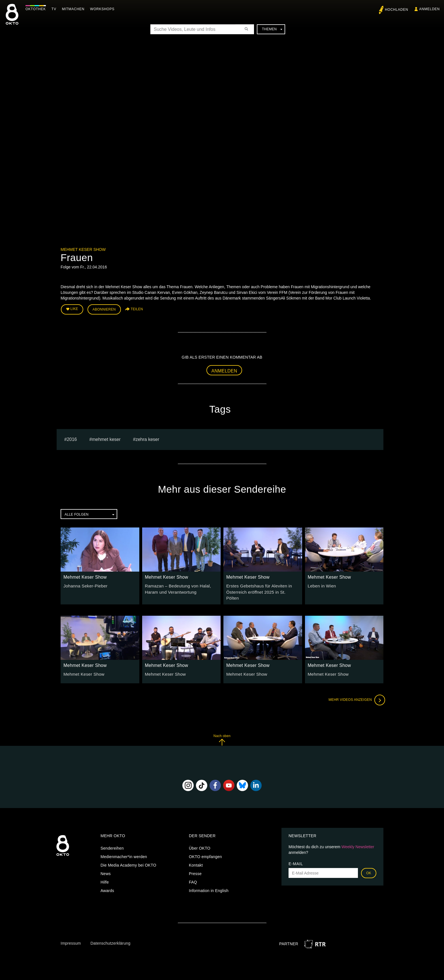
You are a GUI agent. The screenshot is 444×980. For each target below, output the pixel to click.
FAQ (193, 874)
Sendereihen (112, 840)
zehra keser (148, 438)
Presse (195, 865)
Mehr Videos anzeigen (355, 692)
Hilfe (105, 874)
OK (369, 865)
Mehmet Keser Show (83, 249)
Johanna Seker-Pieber (84, 585)
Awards (107, 882)
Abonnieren (104, 309)
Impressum (71, 935)
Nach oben (222, 732)
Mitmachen (75, 9)
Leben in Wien (321, 585)
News (106, 865)
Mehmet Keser (106, 438)
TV (55, 9)
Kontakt (196, 857)
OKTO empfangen (205, 848)
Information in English (209, 882)
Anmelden (224, 370)
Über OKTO (200, 840)
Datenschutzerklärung (110, 935)
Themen (272, 29)
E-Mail (296, 856)
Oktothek (37, 9)
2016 (72, 438)
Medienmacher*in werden (124, 848)
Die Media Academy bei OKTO (128, 857)
